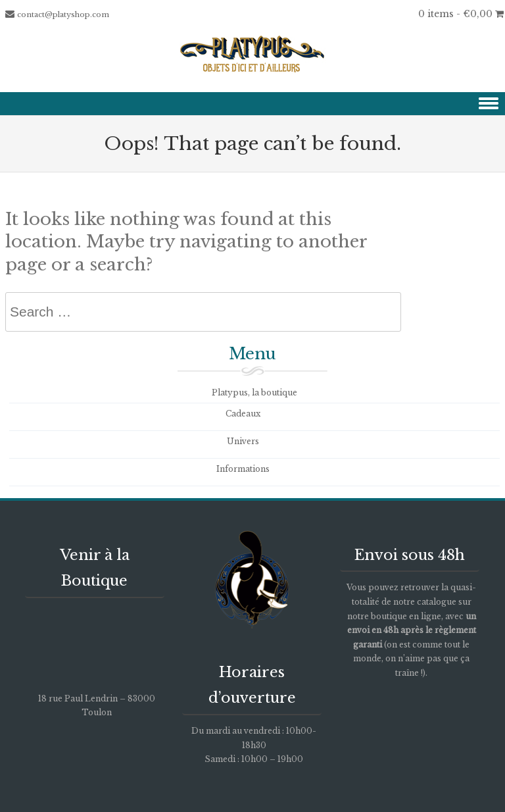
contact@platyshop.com (63, 14)
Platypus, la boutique (254, 393)
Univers (243, 441)
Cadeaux (243, 414)
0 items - (461, 14)
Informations (243, 469)
